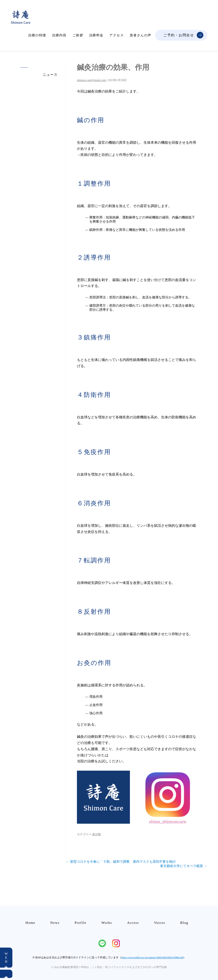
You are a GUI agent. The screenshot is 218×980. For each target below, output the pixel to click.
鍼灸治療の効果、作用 (113, 67)
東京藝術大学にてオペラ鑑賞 (184, 866)
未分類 (97, 834)
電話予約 (6, 974)
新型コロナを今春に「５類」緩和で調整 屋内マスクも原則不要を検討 (121, 862)
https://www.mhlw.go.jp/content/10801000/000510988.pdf (152, 957)
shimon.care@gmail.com (91, 80)
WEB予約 (6, 958)
